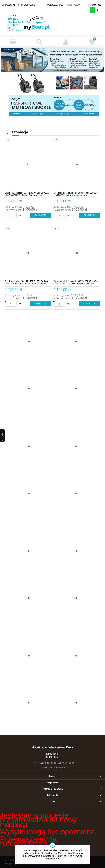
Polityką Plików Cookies (44, 853)
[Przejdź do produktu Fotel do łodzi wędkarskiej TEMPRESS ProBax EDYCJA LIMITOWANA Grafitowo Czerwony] (28, 253)
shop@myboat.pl (15, 30)
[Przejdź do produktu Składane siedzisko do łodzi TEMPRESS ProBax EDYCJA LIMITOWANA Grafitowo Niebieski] (77, 253)
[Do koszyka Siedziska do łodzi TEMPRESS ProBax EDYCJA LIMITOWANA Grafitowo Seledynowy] (89, 215)
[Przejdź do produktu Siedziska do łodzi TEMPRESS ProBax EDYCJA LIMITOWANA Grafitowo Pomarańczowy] (28, 165)
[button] (13, 42)
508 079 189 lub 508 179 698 (15, 22)
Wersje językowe (55, 5)
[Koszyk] (92, 42)
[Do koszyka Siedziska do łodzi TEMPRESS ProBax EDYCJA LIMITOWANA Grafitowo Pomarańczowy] (41, 215)
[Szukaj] (39, 42)
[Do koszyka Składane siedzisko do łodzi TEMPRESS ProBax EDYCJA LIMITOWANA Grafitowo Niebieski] (89, 304)
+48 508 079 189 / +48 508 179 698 (53, 763)
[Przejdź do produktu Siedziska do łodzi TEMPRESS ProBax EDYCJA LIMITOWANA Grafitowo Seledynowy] (77, 165)
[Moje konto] (66, 42)
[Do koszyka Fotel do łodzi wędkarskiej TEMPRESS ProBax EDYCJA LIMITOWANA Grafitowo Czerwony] (41, 304)
